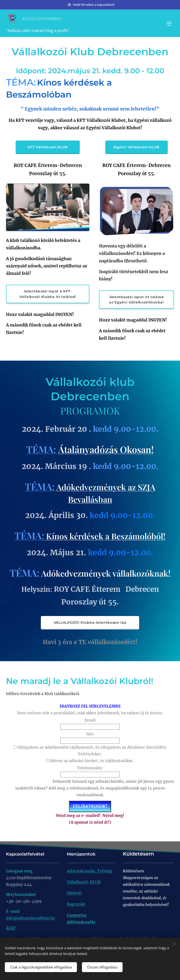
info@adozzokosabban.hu (31, 918)
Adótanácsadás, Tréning (90, 871)
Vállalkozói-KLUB (84, 882)
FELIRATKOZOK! (90, 806)
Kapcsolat (76, 904)
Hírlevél (74, 893)
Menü (169, 24)
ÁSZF (11, 928)
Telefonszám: (90, 768)
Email (90, 720)
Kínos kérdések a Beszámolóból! (105, 536)
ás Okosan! (131, 449)
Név (90, 734)
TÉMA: (41, 449)
